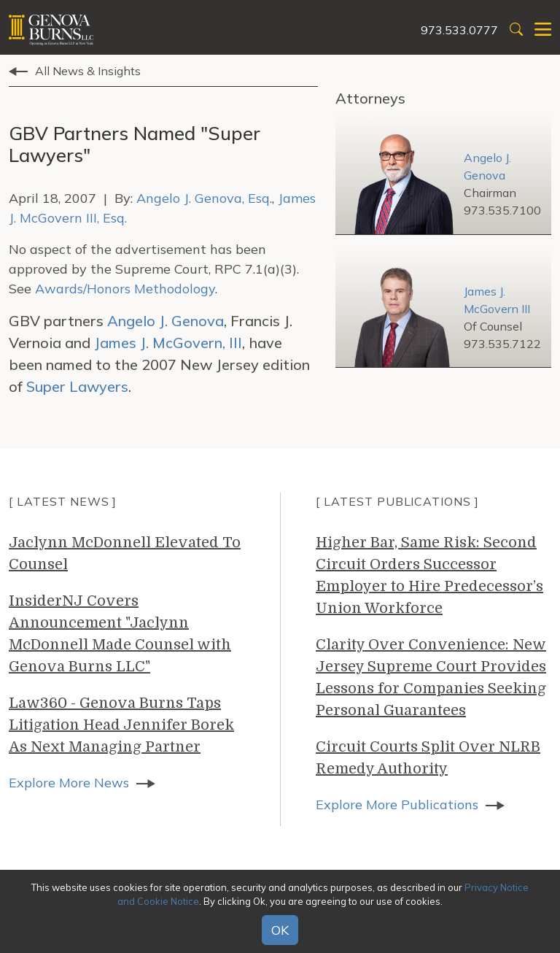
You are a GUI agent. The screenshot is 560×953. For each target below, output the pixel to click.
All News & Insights (88, 71)
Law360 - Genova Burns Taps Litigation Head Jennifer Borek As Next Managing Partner (121, 725)
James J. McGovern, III (168, 343)
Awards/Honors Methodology (125, 289)
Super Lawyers (77, 386)
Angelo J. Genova (166, 321)
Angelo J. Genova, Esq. (204, 198)
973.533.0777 (459, 30)
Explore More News (69, 783)
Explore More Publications (397, 805)
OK (280, 930)
